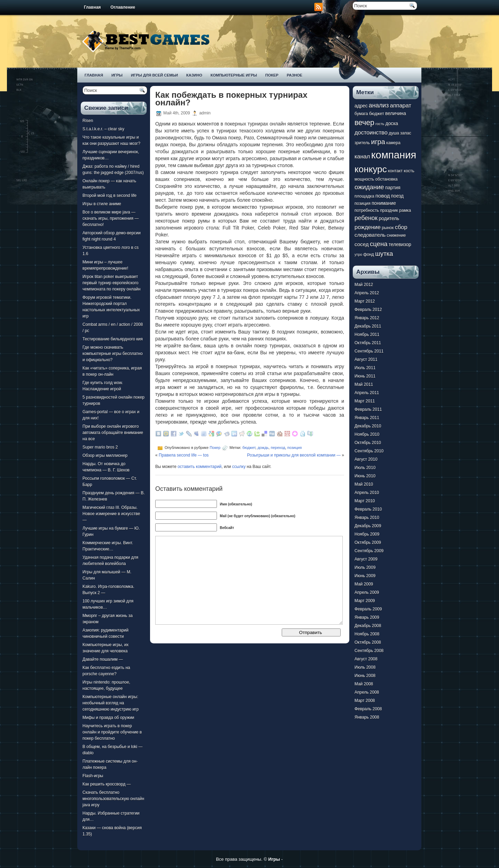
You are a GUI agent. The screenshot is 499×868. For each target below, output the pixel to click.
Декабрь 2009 (368, 526)
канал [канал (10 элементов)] (362, 156)
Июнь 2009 (365, 576)
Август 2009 (366, 559)
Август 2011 (366, 359)
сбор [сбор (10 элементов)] (401, 227)
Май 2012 (364, 285)
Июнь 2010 (365, 476)
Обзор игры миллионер (105, 455)
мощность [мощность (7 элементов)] (364, 179)
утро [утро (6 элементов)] (358, 254)
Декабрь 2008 (368, 626)
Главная (92, 7)
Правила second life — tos (184, 455)
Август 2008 (366, 659)
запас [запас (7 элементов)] (406, 133)
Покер (272, 75)
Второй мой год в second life (110, 196)
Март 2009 (365, 601)
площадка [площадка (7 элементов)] (364, 196)
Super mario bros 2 (100, 447)
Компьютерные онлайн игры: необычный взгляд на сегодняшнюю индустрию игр (111, 703)
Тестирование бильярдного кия (113, 339)
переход (278, 448)
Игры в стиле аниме (102, 204)
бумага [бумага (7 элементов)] (361, 114)
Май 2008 (364, 684)
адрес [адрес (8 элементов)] (361, 106)
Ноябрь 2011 (367, 335)
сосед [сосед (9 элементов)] (362, 244)
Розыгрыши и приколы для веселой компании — (294, 455)
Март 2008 (365, 701)
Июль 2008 (365, 667)
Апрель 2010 (367, 493)
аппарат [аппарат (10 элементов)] (401, 105)
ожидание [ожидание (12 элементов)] (369, 187)
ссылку (239, 467)
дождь (263, 448)
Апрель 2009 (367, 592)
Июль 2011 (365, 368)
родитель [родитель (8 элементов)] (389, 219)
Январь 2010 (367, 518)
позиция (295, 448)
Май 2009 (364, 584)
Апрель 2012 (367, 293)
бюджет (249, 448)
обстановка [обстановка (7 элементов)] (386, 179)
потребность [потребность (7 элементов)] (367, 210)
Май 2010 (364, 484)
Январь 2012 (367, 318)
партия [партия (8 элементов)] (393, 188)
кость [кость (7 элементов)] (409, 171)
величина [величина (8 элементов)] (396, 114)
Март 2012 (365, 301)
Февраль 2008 (368, 709)
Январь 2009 (367, 617)
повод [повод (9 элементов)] (383, 196)
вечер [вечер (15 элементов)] (364, 123)
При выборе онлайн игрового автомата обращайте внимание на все (113, 433)
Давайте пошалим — (103, 659)
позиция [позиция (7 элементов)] (362, 203)
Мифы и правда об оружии (108, 718)
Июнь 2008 (365, 676)
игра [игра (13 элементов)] (378, 142)
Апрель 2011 (367, 393)
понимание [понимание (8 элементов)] (384, 203)
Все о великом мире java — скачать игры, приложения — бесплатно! (111, 218)
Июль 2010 (365, 468)
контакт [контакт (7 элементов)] (395, 171)
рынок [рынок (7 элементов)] (388, 228)
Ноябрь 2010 (367, 434)
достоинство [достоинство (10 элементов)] (371, 132)
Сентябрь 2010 (369, 451)
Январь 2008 (367, 717)
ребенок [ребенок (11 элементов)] (366, 218)
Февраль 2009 (368, 609)
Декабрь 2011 (368, 326)
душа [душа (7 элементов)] (394, 133)
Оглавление (123, 7)
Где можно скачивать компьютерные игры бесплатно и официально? (113, 354)
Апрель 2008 (367, 692)
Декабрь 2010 (368, 426)
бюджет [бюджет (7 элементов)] (377, 114)
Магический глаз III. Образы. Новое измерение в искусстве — (111, 514)
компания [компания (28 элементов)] (394, 155)
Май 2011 (364, 384)
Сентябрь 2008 (369, 651)
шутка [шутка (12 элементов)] (384, 254)
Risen (88, 121)
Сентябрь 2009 (369, 551)
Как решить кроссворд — (107, 784)
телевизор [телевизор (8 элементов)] (400, 245)
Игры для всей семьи (155, 75)
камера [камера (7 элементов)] (393, 143)
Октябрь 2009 (368, 542)
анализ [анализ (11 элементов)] (379, 105)
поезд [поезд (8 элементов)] (397, 196)
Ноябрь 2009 (367, 534)
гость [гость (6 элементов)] (380, 124)
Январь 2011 (367, 418)
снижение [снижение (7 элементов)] (396, 235)
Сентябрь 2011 (369, 351)
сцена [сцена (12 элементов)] (379, 244)
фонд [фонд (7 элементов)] (369, 254)
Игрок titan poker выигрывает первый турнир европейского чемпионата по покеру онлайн (111, 283)
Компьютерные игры (234, 75)
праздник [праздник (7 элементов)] (389, 210)
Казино (194, 75)
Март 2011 (365, 401)
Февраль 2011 (368, 409)
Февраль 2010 (368, 509)
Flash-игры (93, 776)
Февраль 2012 (368, 310)
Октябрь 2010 (368, 443)
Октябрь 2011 (368, 343)
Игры (117, 75)
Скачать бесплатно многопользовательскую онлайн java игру (113, 799)
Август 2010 (366, 459)
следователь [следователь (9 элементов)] (370, 235)
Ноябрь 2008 (367, 634)
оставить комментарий (199, 467)
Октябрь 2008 (368, 642)
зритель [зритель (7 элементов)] (362, 143)
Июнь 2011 (365, 376)
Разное (294, 75)
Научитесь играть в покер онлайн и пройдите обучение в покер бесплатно (112, 732)
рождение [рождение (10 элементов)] (367, 227)
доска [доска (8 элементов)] (392, 124)
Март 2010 (365, 501)
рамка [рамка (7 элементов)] (405, 210)
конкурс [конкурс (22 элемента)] (371, 169)
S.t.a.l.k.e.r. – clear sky (103, 129)
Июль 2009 (365, 567)
